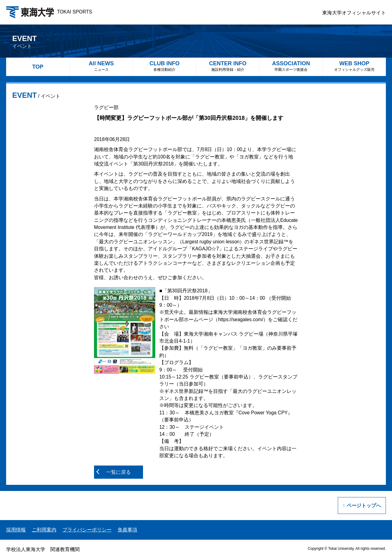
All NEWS (101, 66)
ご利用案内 (44, 530)
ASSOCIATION (291, 66)
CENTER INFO (228, 66)
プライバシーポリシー (87, 530)
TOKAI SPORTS (49, 12)
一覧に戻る (119, 472)
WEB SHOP (354, 66)
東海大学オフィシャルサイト (354, 13)
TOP (38, 67)
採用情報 (16, 530)
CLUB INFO (164, 66)
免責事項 (127, 530)
